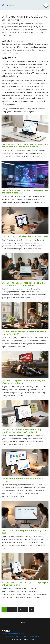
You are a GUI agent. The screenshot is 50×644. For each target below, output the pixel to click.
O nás (4, 634)
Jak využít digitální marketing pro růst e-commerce (23, 480)
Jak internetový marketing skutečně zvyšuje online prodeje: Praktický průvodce (25, 146)
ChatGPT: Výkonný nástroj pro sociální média (25, 236)
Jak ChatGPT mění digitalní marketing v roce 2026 (25, 532)
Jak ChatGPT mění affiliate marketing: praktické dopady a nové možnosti (21, 431)
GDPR (30, 637)
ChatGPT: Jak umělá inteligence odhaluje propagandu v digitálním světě (23, 284)
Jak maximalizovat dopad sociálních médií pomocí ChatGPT (24, 333)
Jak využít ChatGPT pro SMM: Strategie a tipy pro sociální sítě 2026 (25, 192)
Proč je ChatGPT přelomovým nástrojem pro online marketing (25, 584)
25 (31, 610)
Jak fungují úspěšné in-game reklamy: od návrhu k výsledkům (23, 382)
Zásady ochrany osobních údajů (14, 637)
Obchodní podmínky (15, 634)
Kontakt (36, 637)
